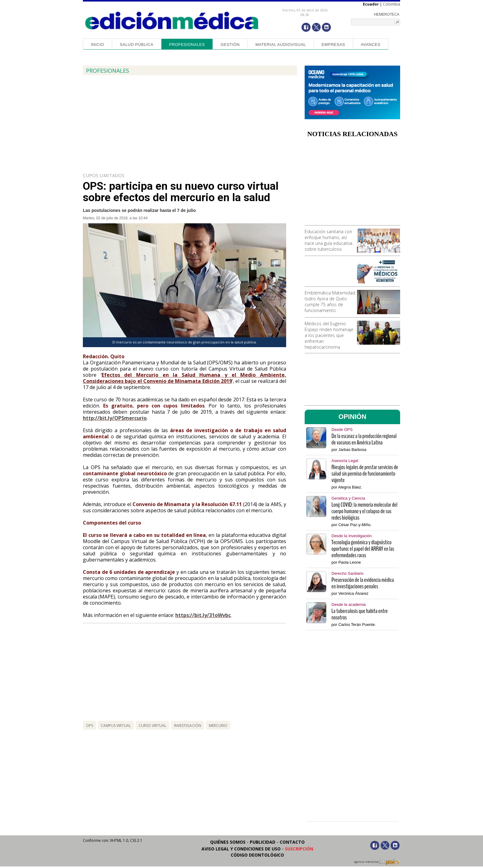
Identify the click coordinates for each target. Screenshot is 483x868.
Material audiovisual (281, 45)
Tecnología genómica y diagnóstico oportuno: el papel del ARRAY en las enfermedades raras (363, 549)
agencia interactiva (377, 863)
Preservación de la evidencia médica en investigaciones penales (363, 583)
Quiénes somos (228, 842)
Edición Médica (172, 21)
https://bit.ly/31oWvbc (203, 615)
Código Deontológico (257, 855)
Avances (371, 45)
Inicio (97, 45)
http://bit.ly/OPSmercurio (115, 418)
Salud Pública (137, 45)
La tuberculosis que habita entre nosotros (360, 614)
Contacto (292, 842)
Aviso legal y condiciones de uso (241, 849)
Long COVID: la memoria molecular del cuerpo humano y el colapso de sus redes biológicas (364, 511)
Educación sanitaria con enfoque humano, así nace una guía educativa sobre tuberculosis (329, 240)
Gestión (230, 45)
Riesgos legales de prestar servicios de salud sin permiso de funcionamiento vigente (365, 474)
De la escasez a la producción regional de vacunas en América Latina (364, 439)
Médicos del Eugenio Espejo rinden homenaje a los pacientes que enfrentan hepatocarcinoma (329, 335)
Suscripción (299, 849)
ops (89, 726)
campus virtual (116, 726)
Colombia (392, 4)
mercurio (218, 726)
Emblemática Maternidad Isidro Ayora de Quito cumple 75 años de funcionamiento (330, 302)
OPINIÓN (353, 417)
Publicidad (263, 842)
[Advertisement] (352, 184)
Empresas (333, 45)
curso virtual (152, 726)
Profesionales (187, 45)
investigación (188, 726)
